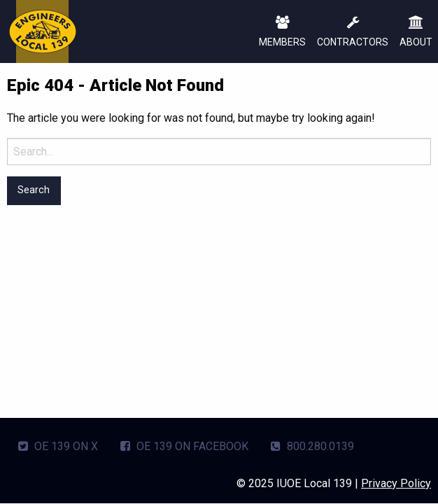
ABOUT (416, 33)
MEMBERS (282, 33)
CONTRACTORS (353, 33)
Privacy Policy (396, 483)
